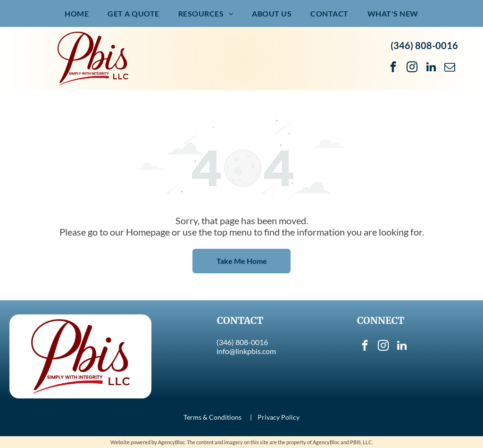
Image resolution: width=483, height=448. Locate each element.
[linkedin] (431, 68)
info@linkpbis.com (246, 351)
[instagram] (412, 68)
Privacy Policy (279, 417)
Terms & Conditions (212, 417)
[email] (450, 68)
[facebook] (393, 68)
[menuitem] (77, 13)
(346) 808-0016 (424, 45)
